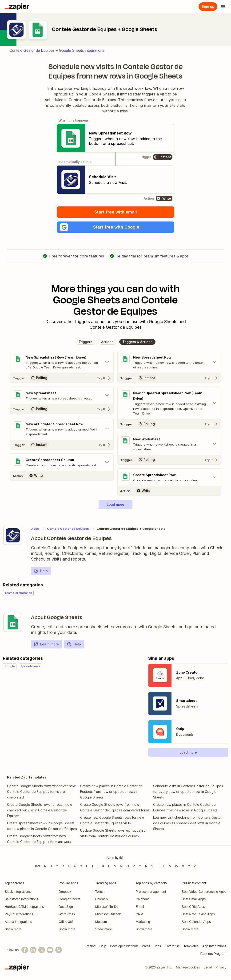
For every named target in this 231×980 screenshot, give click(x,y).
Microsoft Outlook (108, 914)
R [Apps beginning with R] (146, 866)
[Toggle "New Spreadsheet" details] (62, 395)
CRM (139, 914)
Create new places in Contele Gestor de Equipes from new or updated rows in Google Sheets (112, 792)
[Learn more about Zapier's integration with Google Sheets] (13, 622)
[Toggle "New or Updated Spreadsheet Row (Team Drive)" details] (169, 403)
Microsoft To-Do (107, 907)
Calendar (142, 899)
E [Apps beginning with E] (69, 866)
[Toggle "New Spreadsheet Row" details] (169, 362)
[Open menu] (223, 7)
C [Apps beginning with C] (57, 866)
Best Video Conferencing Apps (204, 892)
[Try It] (62, 378)
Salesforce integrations (21, 899)
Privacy (221, 967)
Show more (13, 929)
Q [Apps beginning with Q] (140, 866)
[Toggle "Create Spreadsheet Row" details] (169, 477)
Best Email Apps (194, 899)
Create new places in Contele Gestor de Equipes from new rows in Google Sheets (185, 807)
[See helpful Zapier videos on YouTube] (50, 950)
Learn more (46, 644)
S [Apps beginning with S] (152, 866)
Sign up (208, 6)
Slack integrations (18, 892)
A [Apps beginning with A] (45, 866)
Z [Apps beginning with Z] (195, 866)
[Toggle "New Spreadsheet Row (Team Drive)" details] (62, 362)
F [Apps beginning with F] (75, 866)
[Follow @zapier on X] (42, 950)
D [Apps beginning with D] (63, 866)
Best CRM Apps (193, 907)
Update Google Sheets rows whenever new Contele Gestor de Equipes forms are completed (41, 792)
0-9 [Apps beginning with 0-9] (37, 866)
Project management (151, 892)
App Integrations (214, 946)
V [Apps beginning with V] (170, 866)
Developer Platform (124, 946)
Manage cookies (188, 967)
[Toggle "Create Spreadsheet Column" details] (62, 462)
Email (140, 907)
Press (146, 946)
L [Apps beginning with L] (109, 866)
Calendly (102, 899)
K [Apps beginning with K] (103, 866)
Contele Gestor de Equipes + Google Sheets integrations (57, 50)
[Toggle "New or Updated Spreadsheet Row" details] (62, 429)
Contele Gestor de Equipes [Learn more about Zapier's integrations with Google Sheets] (68, 529)
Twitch (100, 892)
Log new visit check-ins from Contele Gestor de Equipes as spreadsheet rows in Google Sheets (187, 823)
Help (41, 571)
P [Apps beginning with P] (134, 866)
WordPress (67, 914)
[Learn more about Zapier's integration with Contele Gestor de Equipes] (13, 535)
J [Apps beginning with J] (98, 866)
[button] (115, 227)
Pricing (91, 946)
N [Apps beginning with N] (121, 866)
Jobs (158, 946)
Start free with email (116, 212)
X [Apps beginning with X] (183, 866)
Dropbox (65, 892)
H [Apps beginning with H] (87, 866)
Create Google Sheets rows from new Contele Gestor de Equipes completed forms (115, 807)
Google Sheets (70, 899)
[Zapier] (17, 7)
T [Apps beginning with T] (158, 866)
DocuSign (66, 907)
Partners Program (213, 954)
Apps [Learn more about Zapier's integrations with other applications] (35, 529)
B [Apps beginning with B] (51, 866)
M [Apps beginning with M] (115, 866)
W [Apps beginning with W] (177, 866)
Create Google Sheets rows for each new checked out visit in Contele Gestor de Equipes (40, 810)
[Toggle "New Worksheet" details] (169, 444)
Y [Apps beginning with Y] (189, 866)
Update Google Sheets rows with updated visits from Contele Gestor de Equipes (113, 833)
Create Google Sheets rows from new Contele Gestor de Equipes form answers (39, 839)
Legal (208, 967)
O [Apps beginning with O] (128, 866)
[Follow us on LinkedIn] (33, 950)
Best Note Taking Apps (198, 914)
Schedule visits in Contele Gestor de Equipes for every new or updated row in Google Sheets (188, 792)
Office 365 (66, 922)
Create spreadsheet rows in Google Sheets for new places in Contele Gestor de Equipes (42, 826)
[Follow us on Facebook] (25, 950)
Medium (101, 922)
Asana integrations (18, 922)
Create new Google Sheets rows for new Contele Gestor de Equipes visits (112, 820)
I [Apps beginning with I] (93, 866)
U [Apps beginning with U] (164, 866)
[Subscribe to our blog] (59, 950)
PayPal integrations (19, 914)
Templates (191, 946)
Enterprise (172, 946)
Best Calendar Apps (196, 922)
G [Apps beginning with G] (81, 866)
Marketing (143, 922)
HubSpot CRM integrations (24, 907)
